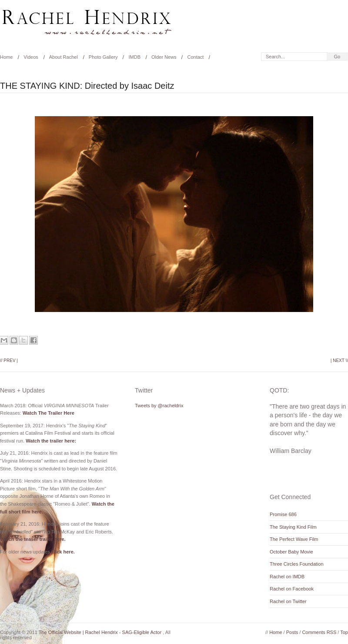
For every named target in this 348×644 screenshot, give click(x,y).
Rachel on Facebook (292, 589)
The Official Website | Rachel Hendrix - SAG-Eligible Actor (101, 632)
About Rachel (64, 57)
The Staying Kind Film (293, 527)
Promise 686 (283, 514)
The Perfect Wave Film (294, 539)
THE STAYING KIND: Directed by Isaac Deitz (87, 86)
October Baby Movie (291, 552)
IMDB (134, 57)
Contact (195, 57)
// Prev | (9, 361)
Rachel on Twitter (288, 601)
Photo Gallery (103, 57)
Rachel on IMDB (287, 577)
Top (344, 632)
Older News (164, 57)
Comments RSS (320, 632)
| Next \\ (339, 361)
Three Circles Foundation (297, 564)
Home (276, 632)
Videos (31, 57)
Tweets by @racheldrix (159, 406)
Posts (293, 632)
